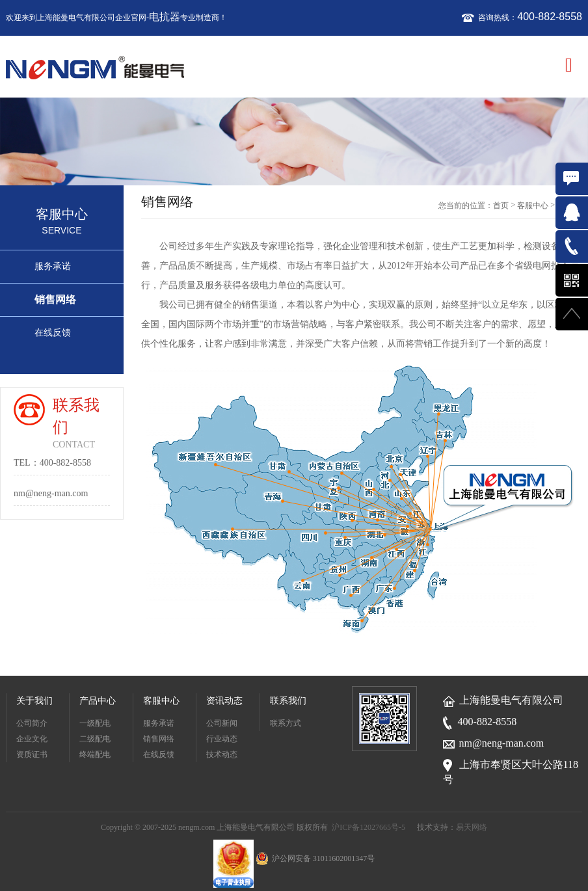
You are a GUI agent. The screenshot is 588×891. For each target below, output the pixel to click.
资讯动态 (224, 701)
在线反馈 (53, 333)
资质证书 (32, 754)
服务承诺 (53, 266)
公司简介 (32, 723)
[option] (294, 142)
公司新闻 (222, 723)
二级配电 (95, 739)
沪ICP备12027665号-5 (368, 827)
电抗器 (165, 17)
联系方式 (286, 723)
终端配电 (95, 754)
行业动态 (222, 739)
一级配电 (95, 723)
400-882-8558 (550, 17)
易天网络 (472, 827)
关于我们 (34, 701)
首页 (501, 206)
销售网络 (55, 299)
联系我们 (288, 701)
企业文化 (32, 739)
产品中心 (98, 701)
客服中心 (533, 206)
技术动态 (222, 754)
